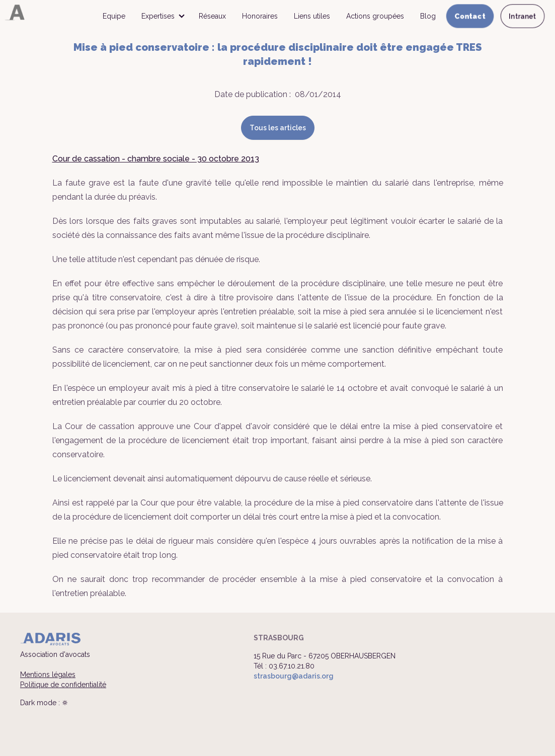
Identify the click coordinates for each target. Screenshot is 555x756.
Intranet (523, 16)
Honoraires (260, 16)
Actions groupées (375, 16)
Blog (428, 16)
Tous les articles (278, 128)
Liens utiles (312, 16)
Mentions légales (48, 675)
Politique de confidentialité (63, 685)
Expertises (158, 16)
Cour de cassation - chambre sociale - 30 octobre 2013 (156, 159)
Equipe (114, 16)
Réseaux (212, 16)
